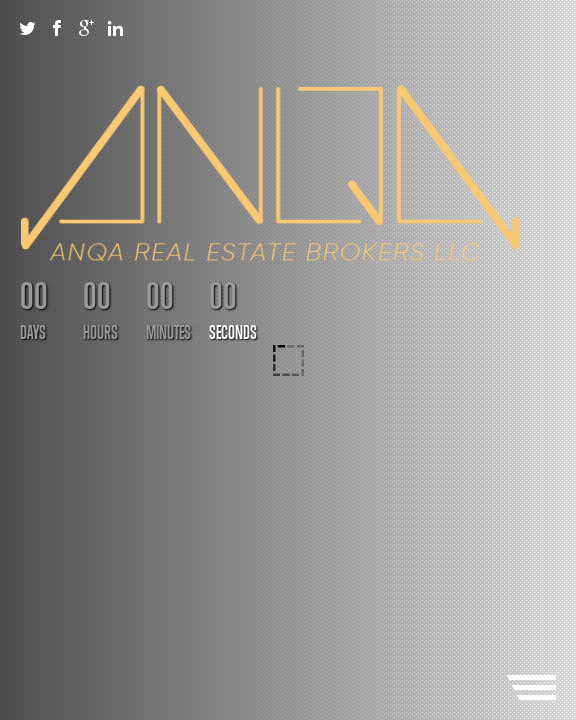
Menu (531, 687)
